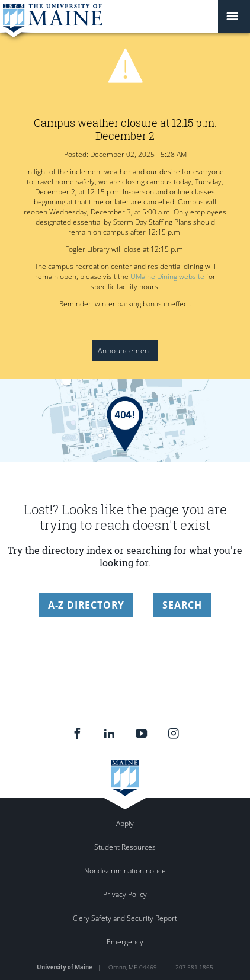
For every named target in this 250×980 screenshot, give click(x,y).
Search (182, 605)
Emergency (125, 942)
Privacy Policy (125, 894)
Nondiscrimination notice (125, 871)
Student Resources (125, 847)
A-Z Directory (86, 605)
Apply (125, 823)
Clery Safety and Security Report (125, 918)
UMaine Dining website (167, 276)
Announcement (125, 350)
